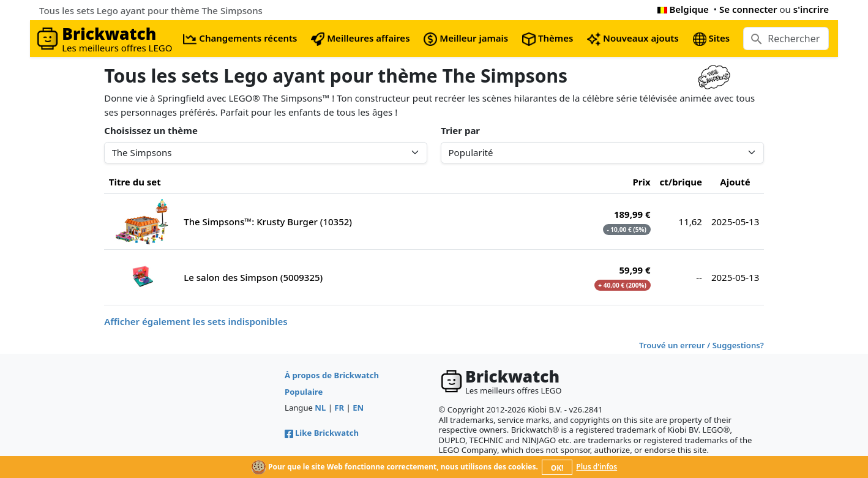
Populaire (304, 392)
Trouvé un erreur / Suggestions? (702, 345)
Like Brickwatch (322, 433)
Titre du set (135, 182)
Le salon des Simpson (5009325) (253, 277)
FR (339, 408)
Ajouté (735, 182)
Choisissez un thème (151, 130)
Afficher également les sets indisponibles (196, 321)
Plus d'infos (597, 467)
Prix (641, 182)
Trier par (460, 130)
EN (358, 408)
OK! (557, 468)
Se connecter (748, 9)
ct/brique (681, 182)
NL (320, 408)
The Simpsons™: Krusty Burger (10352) (268, 222)
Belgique (683, 9)
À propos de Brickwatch (332, 375)
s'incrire (811, 9)
